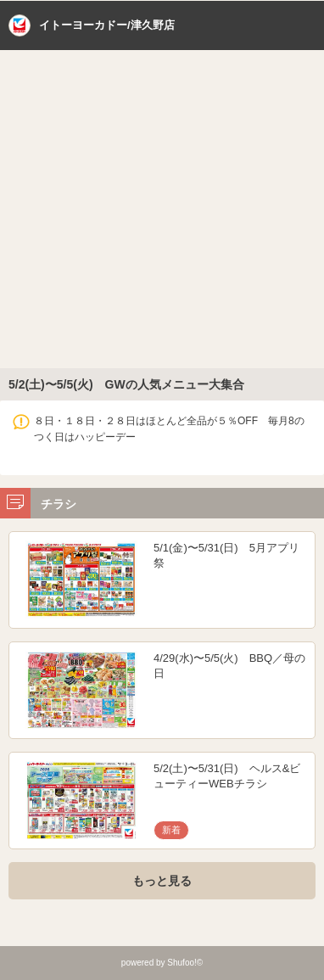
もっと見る (162, 881)
